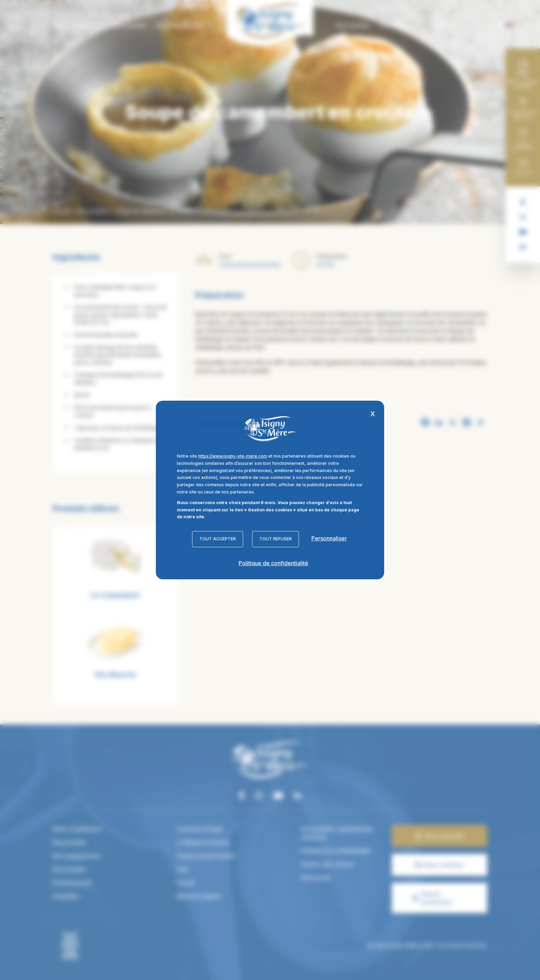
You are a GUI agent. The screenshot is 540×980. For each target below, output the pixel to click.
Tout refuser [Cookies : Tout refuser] (276, 539)
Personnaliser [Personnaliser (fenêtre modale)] (329, 538)
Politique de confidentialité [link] (273, 563)
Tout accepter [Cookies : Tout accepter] (218, 539)
